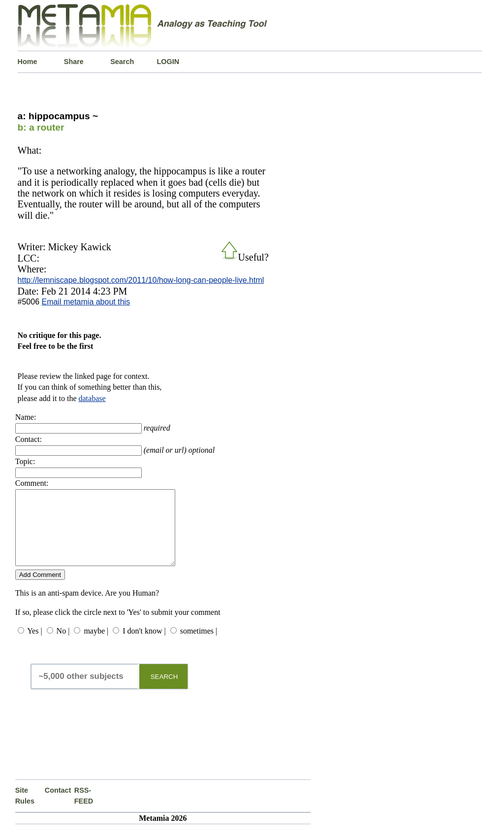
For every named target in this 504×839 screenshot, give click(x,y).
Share (74, 62)
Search (122, 62)
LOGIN (168, 62)
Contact (58, 805)
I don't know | (144, 646)
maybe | (96, 646)
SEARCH (164, 691)
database (92, 398)
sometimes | (199, 646)
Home (28, 62)
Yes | (34, 646)
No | (63, 646)
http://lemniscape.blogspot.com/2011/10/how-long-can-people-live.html (141, 280)
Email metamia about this (86, 302)
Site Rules (25, 810)
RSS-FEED (84, 810)
